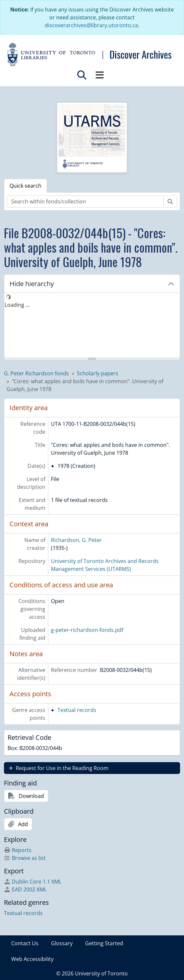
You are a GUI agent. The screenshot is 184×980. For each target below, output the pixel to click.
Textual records (77, 710)
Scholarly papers (98, 373)
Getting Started (104, 943)
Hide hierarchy (32, 284)
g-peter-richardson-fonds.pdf (87, 630)
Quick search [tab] (25, 186)
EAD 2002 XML (25, 889)
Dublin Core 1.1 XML (33, 882)
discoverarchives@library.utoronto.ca (91, 25)
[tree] (92, 326)
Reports (18, 850)
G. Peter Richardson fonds (36, 373)
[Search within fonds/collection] (85, 201)
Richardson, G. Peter (76, 540)
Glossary (62, 943)
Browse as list (25, 858)
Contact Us (25, 943)
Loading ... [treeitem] (17, 305)
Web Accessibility (32, 959)
